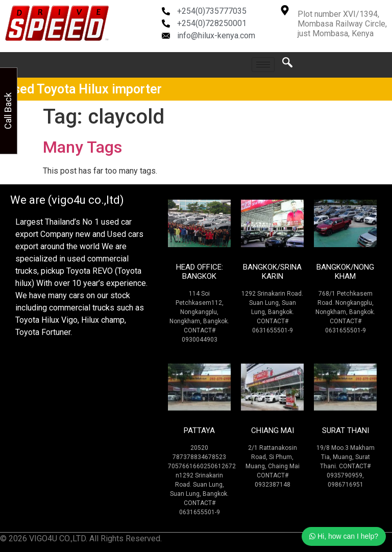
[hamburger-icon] (263, 65)
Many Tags (82, 147)
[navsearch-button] (287, 65)
